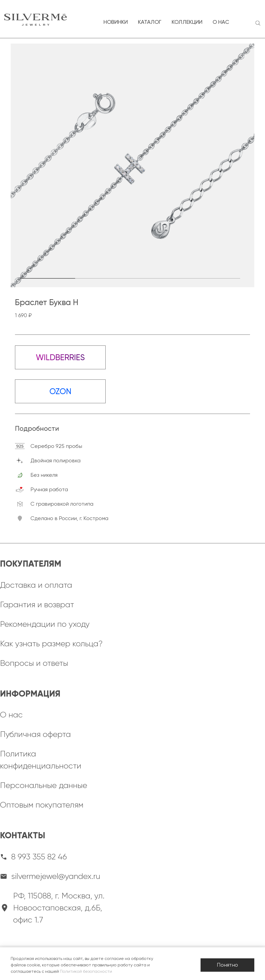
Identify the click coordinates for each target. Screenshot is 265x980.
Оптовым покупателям (42, 805)
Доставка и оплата (36, 585)
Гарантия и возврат (37, 605)
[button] (48, 278)
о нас (221, 22)
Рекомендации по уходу (45, 624)
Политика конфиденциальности (41, 760)
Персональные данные (44, 785)
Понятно (227, 965)
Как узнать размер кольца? (51, 644)
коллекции (187, 22)
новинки (116, 22)
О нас (11, 715)
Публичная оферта (35, 734)
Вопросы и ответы (34, 663)
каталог (150, 22)
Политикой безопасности (86, 971)
